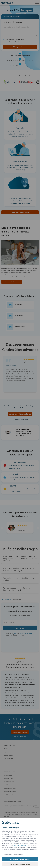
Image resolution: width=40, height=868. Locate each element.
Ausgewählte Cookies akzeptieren (20, 859)
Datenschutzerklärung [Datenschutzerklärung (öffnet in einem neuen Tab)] (20, 845)
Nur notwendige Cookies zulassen (20, 864)
